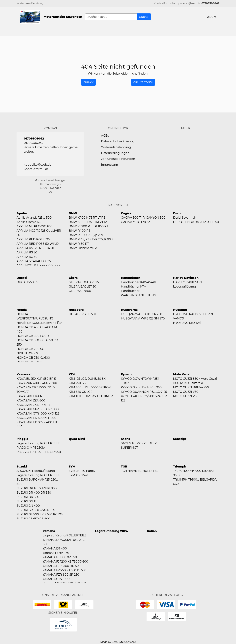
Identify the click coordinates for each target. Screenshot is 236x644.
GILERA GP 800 (80, 291)
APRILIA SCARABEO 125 (34, 261)
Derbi (177, 213)
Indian (152, 531)
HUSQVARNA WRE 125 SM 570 (143, 318)
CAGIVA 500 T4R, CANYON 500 (143, 218)
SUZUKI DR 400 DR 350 (34, 493)
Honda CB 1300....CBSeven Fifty (39, 323)
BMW (73, 213)
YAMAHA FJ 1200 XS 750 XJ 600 (65, 562)
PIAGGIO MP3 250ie (31, 448)
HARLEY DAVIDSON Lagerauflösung (187, 284)
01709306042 (210, 3)
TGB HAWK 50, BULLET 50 (140, 471)
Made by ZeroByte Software (118, 642)
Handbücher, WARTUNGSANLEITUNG (138, 293)
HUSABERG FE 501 (82, 314)
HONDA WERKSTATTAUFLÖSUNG (35, 316)
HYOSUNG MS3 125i (187, 323)
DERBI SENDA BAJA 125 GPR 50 (196, 222)
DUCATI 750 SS (27, 282)
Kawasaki (24, 374)
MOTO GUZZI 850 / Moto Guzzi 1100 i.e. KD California (195, 381)
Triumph (180, 466)
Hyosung (180, 310)
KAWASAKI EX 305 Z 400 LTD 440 (37, 424)
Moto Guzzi (182, 374)
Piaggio (22, 439)
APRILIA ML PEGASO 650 (35, 226)
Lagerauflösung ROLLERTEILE (38, 443)
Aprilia (22, 213)
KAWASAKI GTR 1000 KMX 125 (38, 414)
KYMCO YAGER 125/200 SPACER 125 (144, 398)
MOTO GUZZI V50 (186, 392)
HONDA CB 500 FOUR (33, 336)
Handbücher (130, 278)
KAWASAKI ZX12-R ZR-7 (33, 405)
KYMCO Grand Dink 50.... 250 (141, 387)
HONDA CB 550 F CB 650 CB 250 (37, 342)
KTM (72, 374)
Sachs (125, 439)
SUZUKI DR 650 (28, 497)
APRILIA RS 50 (27, 252)
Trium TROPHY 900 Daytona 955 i (194, 473)
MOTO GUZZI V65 (186, 396)
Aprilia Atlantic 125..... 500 (34, 218)
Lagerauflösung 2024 (111, 531)
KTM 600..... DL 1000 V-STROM (90, 387)
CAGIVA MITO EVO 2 (135, 222)
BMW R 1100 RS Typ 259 (86, 235)
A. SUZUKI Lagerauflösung (36, 471)
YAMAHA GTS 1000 (56, 579)
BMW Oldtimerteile (83, 248)
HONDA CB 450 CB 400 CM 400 (37, 329)
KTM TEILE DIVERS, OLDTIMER (91, 396)
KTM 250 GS (77, 383)
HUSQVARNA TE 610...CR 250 (142, 314)
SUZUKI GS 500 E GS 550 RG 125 (40, 514)
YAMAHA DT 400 (55, 548)
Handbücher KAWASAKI (138, 282)
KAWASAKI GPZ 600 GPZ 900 (38, 409)
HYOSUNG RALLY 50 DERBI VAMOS (193, 316)
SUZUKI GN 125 (27, 501)
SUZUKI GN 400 (28, 506)
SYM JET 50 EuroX (82, 471)
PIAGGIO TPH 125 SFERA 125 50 (39, 452)
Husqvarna (129, 310)
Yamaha (49, 531)
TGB (124, 466)
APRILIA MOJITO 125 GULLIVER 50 (39, 233)
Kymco (126, 374)
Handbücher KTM (134, 287)
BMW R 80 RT (79, 244)
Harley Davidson (186, 278)
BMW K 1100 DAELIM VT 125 (89, 222)
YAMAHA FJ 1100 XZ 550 (60, 557)
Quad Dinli (77, 439)
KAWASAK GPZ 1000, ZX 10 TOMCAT (36, 390)
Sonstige (180, 439)
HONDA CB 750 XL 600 (33, 358)
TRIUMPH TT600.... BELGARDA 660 (195, 482)
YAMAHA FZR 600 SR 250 (61, 575)
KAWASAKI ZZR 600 (31, 400)
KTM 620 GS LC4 (81, 392)
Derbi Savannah (185, 218)
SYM (72, 466)
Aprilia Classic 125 (29, 222)
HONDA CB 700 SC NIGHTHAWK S (30, 351)
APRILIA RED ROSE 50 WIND (38, 244)
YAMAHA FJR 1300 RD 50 (61, 566)
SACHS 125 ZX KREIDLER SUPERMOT (139, 445)
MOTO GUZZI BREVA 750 (191, 387)
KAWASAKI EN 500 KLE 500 (36, 418)
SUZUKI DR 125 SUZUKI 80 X (37, 488)
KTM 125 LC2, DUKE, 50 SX (87, 379)
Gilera (73, 278)
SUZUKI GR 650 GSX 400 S (36, 510)
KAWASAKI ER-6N (29, 396)
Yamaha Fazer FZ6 (56, 553)
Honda (22, 310)
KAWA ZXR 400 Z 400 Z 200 (37, 383)
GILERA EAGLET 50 (82, 287)
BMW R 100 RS (80, 231)
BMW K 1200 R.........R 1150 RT (88, 226)
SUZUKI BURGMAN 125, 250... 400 (37, 482)
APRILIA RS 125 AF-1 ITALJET (37, 248)
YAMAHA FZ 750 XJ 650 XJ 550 (65, 570)
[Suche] (144, 17)
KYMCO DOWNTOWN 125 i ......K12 (140, 381)
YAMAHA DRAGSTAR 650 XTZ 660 (64, 542)
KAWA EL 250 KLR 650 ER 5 (36, 379)
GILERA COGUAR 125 (84, 282)
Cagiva (126, 213)
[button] (165, 3)
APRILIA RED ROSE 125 (33, 239)
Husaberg (76, 310)
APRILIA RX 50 (27, 257)
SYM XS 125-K (78, 475)
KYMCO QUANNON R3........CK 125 (144, 392)
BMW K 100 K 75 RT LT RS (87, 218)
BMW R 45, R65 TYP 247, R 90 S (91, 239)
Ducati (22, 278)
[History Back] (88, 82)
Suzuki (22, 466)
